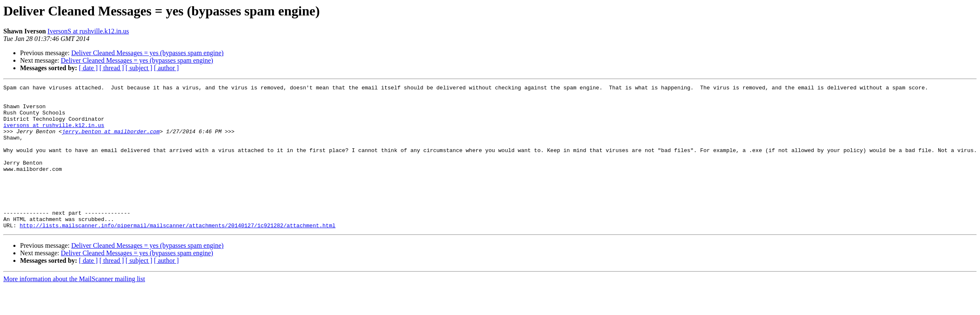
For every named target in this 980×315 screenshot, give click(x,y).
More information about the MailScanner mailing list (74, 308)
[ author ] (167, 68)
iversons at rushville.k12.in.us (54, 134)
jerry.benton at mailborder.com (111, 141)
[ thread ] (112, 68)
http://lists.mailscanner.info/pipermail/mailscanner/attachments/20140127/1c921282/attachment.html (178, 254)
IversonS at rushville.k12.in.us (88, 31)
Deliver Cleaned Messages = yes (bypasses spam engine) (148, 53)
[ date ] (88, 68)
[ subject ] (139, 68)
